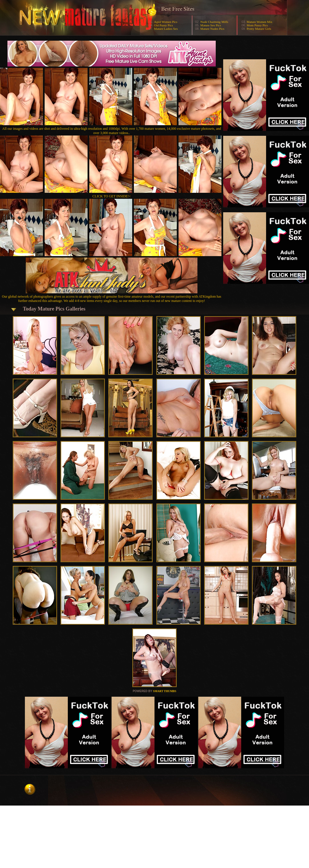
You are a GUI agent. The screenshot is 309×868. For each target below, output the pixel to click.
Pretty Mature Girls (259, 29)
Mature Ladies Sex (166, 29)
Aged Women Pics (166, 22)
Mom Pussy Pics (257, 25)
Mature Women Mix (259, 22)
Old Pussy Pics (163, 25)
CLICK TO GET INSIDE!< (112, 196)
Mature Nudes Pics (212, 29)
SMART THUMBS (165, 691)
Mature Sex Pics (211, 25)
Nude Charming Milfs (214, 22)
